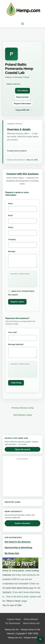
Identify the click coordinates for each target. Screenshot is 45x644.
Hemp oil (7, 571)
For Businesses (13, 623)
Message (23, 259)
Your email (23, 336)
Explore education (23, 523)
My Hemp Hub (12, 553)
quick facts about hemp (17, 588)
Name (23, 207)
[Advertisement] (25, 477)
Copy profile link (22, 110)
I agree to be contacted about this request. (21, 293)
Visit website (22, 91)
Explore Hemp (14, 619)
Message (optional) (23, 351)
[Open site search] (40, 639)
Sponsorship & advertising (18, 548)
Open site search (22, 449)
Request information (22, 104)
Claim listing (16, 383)
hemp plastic (18, 571)
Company (23, 243)
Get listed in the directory (18, 542)
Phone (23, 231)
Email (23, 219)
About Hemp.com (31, 623)
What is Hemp (13, 601)
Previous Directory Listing (22, 408)
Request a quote (17, 302)
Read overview (22, 97)
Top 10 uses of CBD (12, 605)
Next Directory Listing (22, 415)
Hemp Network (31, 619)
